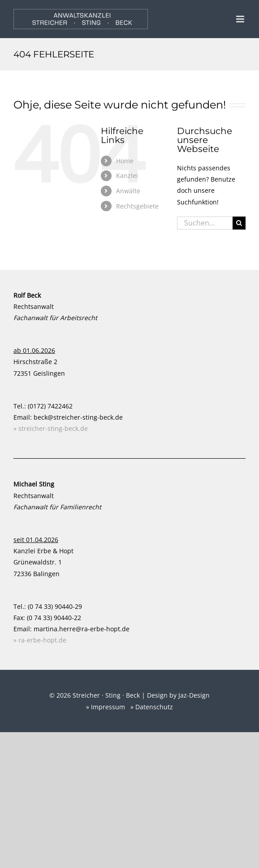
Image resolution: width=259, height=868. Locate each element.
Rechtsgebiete (137, 206)
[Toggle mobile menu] (241, 19)
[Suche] (239, 223)
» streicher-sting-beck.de (51, 428)
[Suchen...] (205, 223)
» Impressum (106, 707)
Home (125, 161)
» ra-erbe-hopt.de (40, 640)
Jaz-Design (194, 695)
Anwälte (128, 191)
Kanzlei (127, 176)
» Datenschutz (152, 707)
